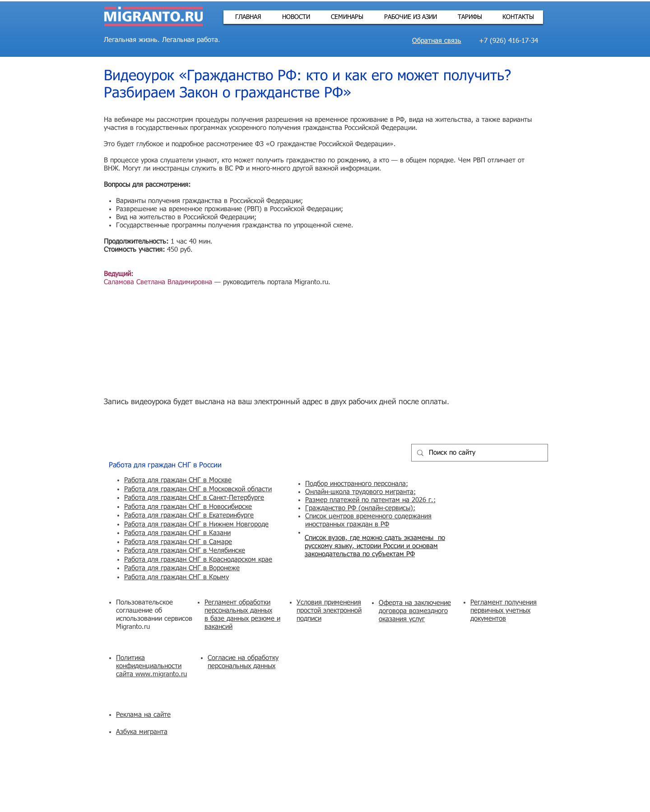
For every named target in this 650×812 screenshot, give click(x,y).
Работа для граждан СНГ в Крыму (176, 577)
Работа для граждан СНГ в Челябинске (185, 551)
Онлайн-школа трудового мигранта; (360, 492)
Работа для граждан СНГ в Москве (178, 480)
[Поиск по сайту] (479, 453)
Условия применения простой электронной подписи (329, 611)
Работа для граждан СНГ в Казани (177, 533)
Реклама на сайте (143, 715)
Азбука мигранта (142, 732)
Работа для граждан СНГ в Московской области (198, 489)
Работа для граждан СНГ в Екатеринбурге (189, 515)
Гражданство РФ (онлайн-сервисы (358, 508)
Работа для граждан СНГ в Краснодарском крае (198, 560)
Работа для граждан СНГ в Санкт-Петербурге (194, 498)
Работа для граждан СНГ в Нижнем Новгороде (196, 524)
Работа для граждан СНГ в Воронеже (182, 568)
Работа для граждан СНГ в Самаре (178, 542)
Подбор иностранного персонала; (357, 484)
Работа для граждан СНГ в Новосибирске (188, 507)
